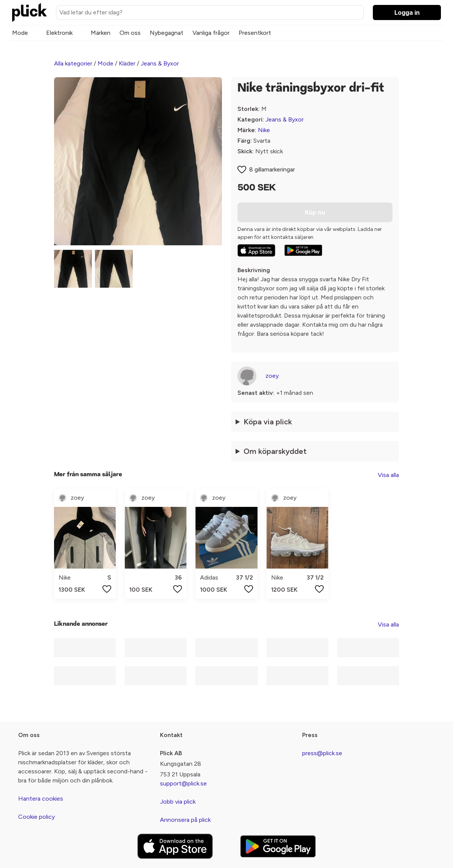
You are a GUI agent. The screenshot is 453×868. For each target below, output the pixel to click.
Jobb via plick (178, 802)
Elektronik (59, 33)
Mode (20, 33)
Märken (101, 33)
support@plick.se (183, 783)
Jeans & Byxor (160, 63)
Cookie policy (36, 817)
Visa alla (388, 475)
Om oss (130, 33)
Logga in (407, 12)
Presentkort (255, 33)
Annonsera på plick (185, 820)
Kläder (127, 63)
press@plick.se (322, 753)
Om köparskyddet (275, 451)
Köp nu (315, 212)
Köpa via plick (268, 422)
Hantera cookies (41, 799)
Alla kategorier (73, 63)
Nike (264, 130)
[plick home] (29, 12)
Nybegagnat (167, 33)
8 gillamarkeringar (272, 169)
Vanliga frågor (211, 33)
